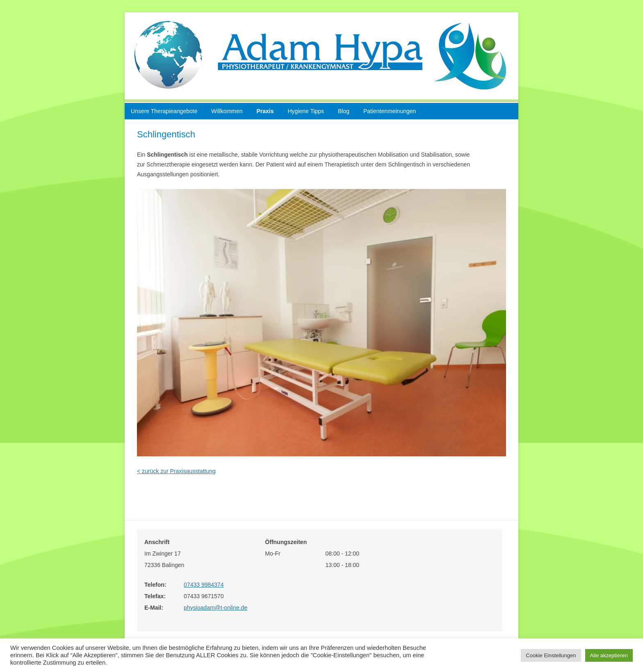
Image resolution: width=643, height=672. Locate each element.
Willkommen (227, 111)
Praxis (265, 111)
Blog (344, 111)
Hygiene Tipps (306, 111)
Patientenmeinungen (390, 111)
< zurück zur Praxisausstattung (176, 471)
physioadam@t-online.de (215, 608)
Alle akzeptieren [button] (609, 655)
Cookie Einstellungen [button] (551, 655)
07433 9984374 (204, 585)
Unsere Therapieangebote (164, 111)
